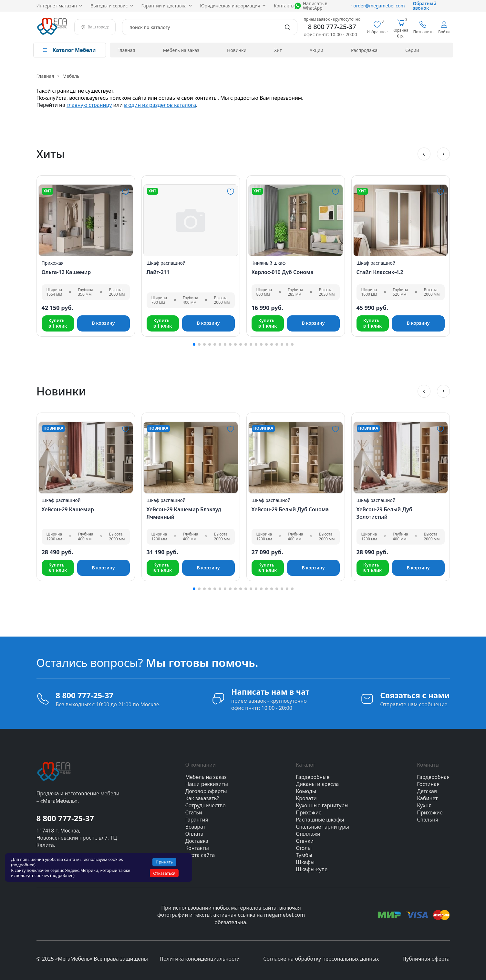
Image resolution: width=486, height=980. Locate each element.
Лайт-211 (158, 272)
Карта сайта (200, 855)
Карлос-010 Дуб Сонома (283, 272)
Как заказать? (202, 798)
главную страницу (89, 105)
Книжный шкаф (269, 263)
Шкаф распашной (166, 263)
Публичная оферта (426, 959)
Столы (304, 848)
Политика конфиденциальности (200, 959)
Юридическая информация (230, 6)
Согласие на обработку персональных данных (321, 959)
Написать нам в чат (270, 692)
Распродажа (364, 50)
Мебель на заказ (181, 50)
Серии (412, 50)
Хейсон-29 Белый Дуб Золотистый (384, 513)
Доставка (197, 841)
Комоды (306, 791)
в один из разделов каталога (160, 105)
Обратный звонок (425, 6)
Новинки (237, 50)
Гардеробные (313, 777)
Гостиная (428, 784)
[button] (424, 154)
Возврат (196, 827)
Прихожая (53, 263)
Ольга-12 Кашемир (66, 272)
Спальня (428, 820)
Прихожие (309, 812)
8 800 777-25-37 (332, 27)
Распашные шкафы (320, 820)
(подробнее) (23, 865)
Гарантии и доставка (164, 6)
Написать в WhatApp (315, 6)
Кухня (424, 805)
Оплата (194, 834)
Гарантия (197, 820)
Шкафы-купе (312, 869)
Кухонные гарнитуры (322, 805)
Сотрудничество (206, 805)
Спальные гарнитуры (322, 827)
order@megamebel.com (378, 6)
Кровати (306, 798)
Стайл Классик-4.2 (380, 272)
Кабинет (427, 798)
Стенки (305, 841)
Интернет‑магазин (57, 6)
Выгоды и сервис (109, 6)
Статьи (194, 812)
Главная (126, 50)
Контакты (284, 6)
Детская (427, 791)
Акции (316, 50)
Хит (278, 50)
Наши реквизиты (207, 784)
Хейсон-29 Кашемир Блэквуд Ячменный (184, 513)
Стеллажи (308, 834)
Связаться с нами (415, 695)
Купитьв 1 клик (58, 323)
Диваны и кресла (317, 784)
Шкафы (305, 862)
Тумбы (304, 855)
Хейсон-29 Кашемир (68, 509)
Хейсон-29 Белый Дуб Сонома (290, 509)
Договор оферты (206, 791)
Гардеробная (433, 777)
